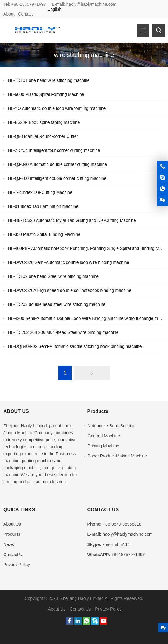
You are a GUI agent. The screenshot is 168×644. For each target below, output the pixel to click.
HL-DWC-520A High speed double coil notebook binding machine (70, 290)
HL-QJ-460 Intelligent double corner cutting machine (57, 178)
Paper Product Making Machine (117, 456)
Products (12, 534)
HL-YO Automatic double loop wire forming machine (57, 108)
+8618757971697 (128, 555)
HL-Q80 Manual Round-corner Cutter (43, 136)
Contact (25, 14)
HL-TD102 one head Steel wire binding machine (53, 276)
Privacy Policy (17, 565)
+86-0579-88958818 (122, 524)
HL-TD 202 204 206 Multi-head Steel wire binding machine (63, 332)
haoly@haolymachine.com (91, 4)
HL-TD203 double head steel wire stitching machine (57, 304)
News (9, 544)
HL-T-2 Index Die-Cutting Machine (40, 192)
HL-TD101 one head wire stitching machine (49, 80)
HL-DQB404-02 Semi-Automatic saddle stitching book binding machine (75, 346)
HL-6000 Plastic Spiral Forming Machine (46, 94)
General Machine (104, 436)
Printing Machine (103, 446)
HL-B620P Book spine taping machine (44, 122)
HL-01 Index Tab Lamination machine (43, 206)
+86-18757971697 (29, 4)
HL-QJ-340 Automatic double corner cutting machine (57, 164)
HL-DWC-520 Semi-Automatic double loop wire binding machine (68, 262)
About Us (12, 524)
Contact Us (14, 555)
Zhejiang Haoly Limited (25, 426)
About (9, 14)
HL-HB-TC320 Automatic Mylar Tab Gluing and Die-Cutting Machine (72, 220)
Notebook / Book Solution (112, 426)
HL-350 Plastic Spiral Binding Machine (44, 234)
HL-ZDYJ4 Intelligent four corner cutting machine (54, 150)
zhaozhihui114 (116, 544)
